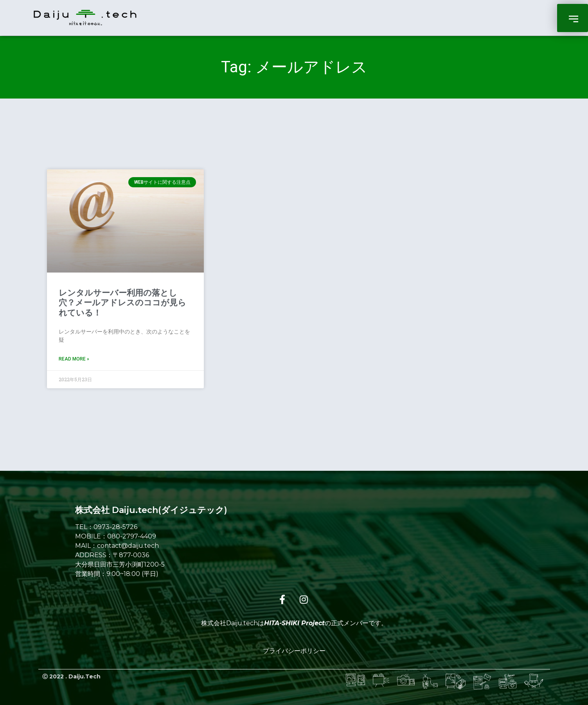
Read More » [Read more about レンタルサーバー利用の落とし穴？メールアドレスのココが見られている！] (74, 359)
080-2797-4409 (132, 536)
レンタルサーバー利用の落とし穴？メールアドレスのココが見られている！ (122, 303)
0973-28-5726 (115, 527)
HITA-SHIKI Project (294, 623)
